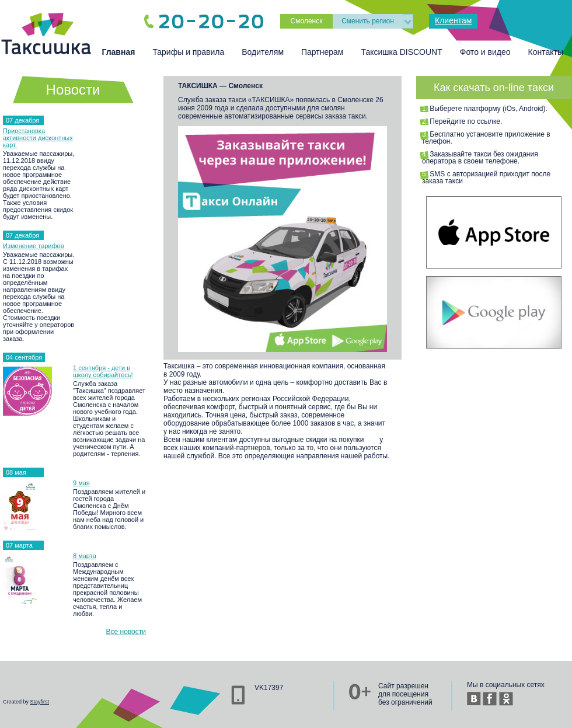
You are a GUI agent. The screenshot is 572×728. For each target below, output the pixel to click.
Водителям (263, 52)
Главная (118, 52)
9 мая (81, 483)
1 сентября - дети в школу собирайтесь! (103, 371)
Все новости (126, 632)
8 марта (85, 556)
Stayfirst (40, 702)
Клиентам (453, 20)
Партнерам (322, 52)
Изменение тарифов (34, 246)
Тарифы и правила (188, 52)
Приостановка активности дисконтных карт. (38, 138)
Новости (73, 90)
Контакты (546, 52)
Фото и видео (485, 52)
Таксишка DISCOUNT (401, 52)
